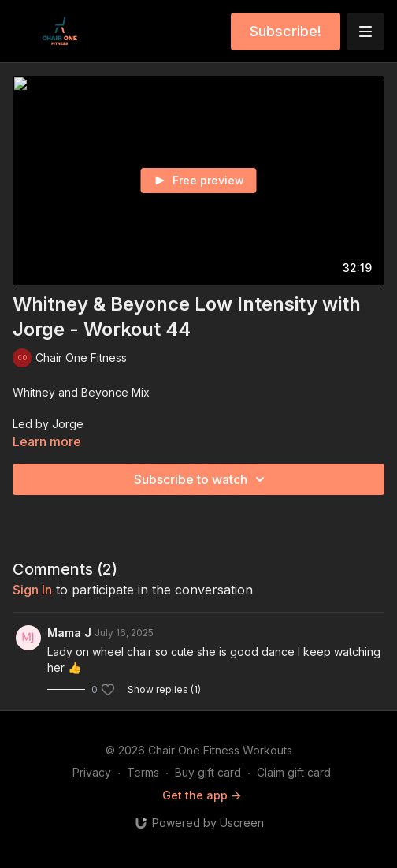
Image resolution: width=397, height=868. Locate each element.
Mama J (69, 633)
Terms (143, 772)
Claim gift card (294, 772)
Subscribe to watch (202, 479)
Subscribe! (286, 31)
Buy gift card (208, 772)
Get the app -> (202, 795)
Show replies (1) (164, 689)
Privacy (92, 772)
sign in (32, 590)
